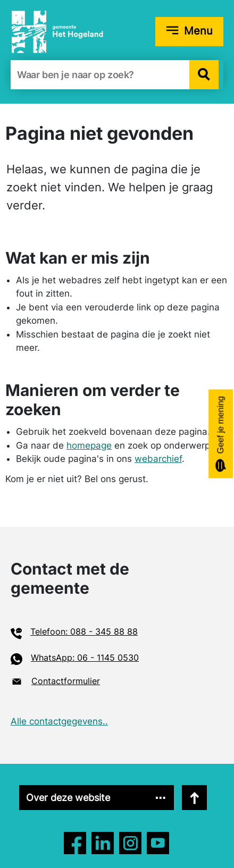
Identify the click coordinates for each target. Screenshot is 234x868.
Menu (198, 31)
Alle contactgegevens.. (59, 721)
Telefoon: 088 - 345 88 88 (84, 631)
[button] (204, 75)
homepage (89, 445)
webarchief (158, 459)
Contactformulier (66, 681)
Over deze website (68, 798)
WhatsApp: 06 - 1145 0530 (85, 658)
